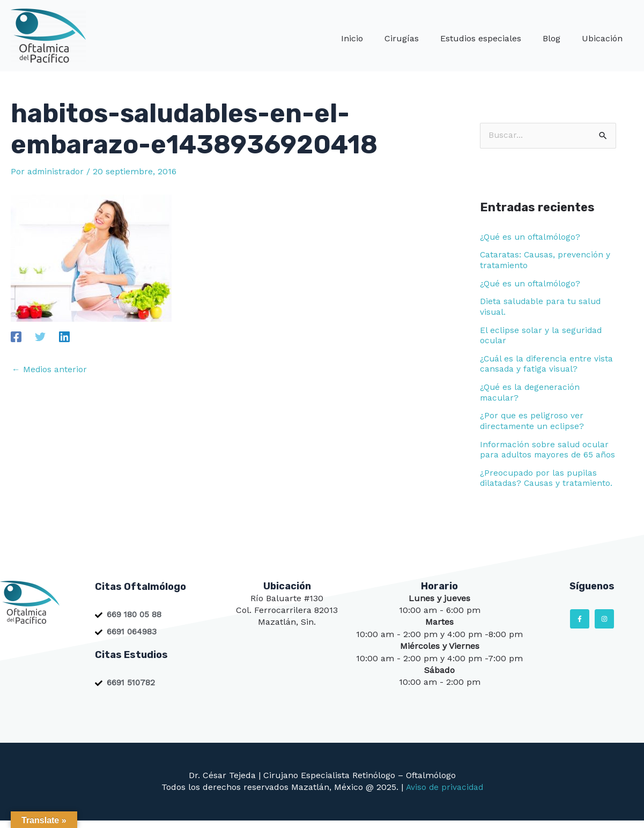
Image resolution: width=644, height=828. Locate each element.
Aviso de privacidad (444, 794)
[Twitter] (40, 337)
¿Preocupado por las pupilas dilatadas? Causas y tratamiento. (548, 485)
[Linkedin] (64, 337)
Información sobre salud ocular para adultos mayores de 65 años (546, 451)
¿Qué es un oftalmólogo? (531, 237)
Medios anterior (50, 369)
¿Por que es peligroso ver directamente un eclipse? (533, 418)
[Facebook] (16, 337)
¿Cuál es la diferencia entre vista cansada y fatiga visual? (547, 362)
